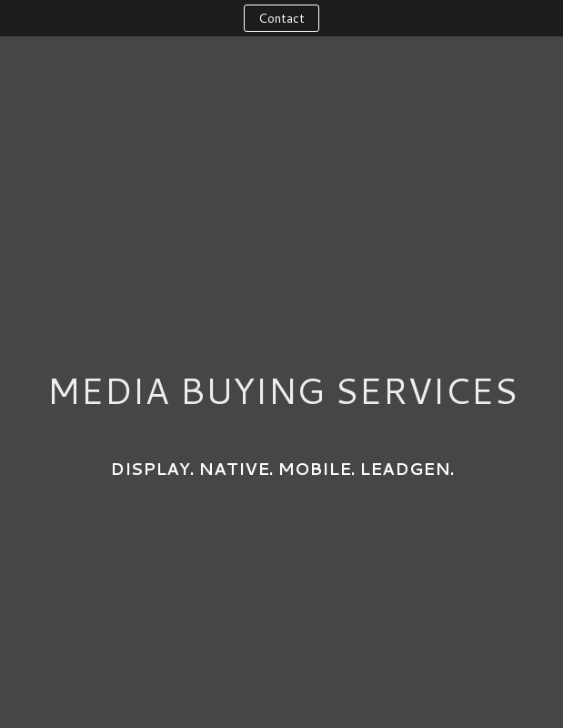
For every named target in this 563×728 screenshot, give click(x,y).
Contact (281, 18)
